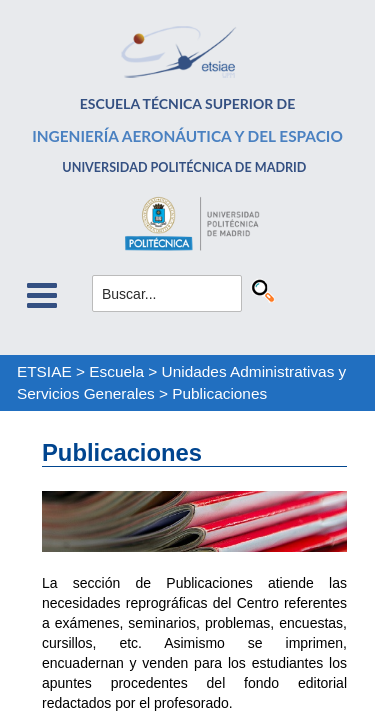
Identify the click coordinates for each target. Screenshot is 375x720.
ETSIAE (44, 371)
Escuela (116, 371)
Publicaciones (219, 393)
